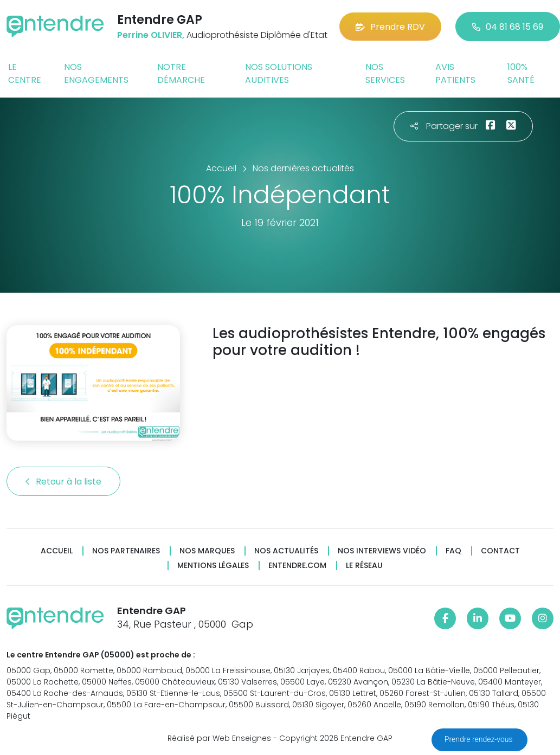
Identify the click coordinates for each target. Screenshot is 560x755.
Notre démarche (181, 73)
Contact (500, 551)
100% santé (521, 73)
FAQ (453, 551)
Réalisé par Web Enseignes (219, 738)
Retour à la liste (63, 482)
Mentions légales (213, 566)
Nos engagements (96, 73)
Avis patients (455, 73)
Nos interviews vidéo (382, 551)
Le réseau (364, 566)
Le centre (25, 73)
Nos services (385, 73)
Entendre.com (297, 566)
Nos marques (207, 551)
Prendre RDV (390, 27)
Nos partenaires (126, 551)
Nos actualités (286, 551)
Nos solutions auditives (279, 73)
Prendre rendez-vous (479, 739)
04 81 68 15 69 (508, 27)
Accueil (57, 551)
